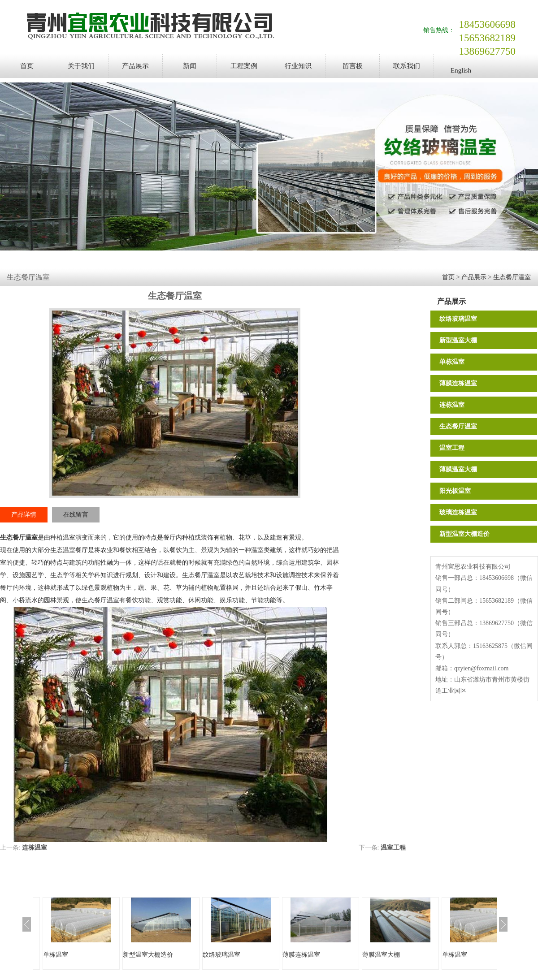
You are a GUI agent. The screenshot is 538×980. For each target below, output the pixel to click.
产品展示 (135, 66)
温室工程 (452, 448)
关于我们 (81, 66)
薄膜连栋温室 (458, 383)
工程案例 (244, 66)
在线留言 (76, 515)
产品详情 (24, 515)
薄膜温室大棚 (458, 469)
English (461, 70)
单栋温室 (452, 362)
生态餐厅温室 (512, 277)
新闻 (190, 66)
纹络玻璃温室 (458, 319)
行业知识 (298, 66)
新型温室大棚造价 (464, 534)
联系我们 (407, 66)
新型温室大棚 (458, 340)
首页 (27, 66)
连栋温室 (452, 405)
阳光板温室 (455, 491)
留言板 (353, 66)
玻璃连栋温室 (458, 512)
